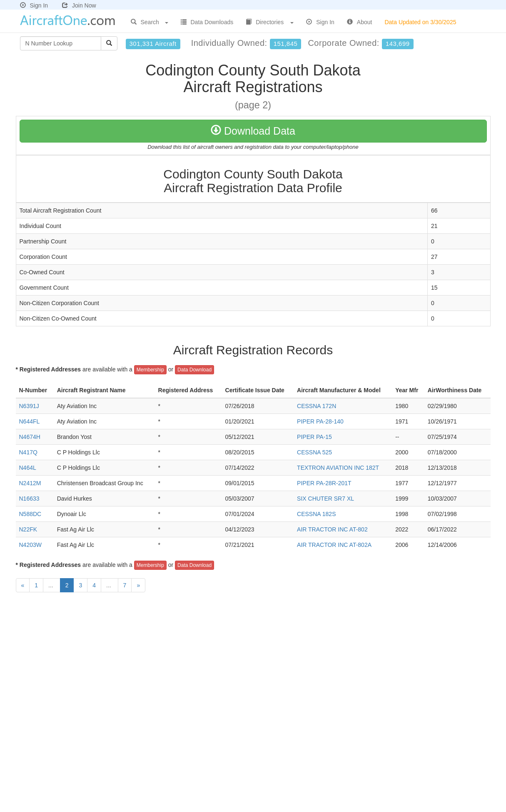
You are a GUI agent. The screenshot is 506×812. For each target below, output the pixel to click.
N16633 (29, 499)
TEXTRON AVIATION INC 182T (338, 468)
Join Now (79, 5)
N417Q (28, 452)
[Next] (138, 585)
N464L (28, 468)
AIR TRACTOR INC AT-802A (334, 545)
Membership (150, 370)
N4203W (30, 545)
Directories (270, 22)
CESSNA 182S (316, 514)
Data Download (194, 370)
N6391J (29, 406)
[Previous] (23, 585)
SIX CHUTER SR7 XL (325, 499)
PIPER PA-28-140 (320, 421)
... (52, 585)
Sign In (34, 5)
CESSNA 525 (314, 452)
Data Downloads (207, 22)
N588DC (30, 514)
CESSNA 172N (317, 406)
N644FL (30, 421)
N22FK (28, 529)
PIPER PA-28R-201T (324, 483)
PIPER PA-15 (314, 437)
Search (150, 22)
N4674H (30, 437)
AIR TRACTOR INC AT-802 (332, 529)
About (360, 22)
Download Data (253, 131)
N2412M (30, 483)
